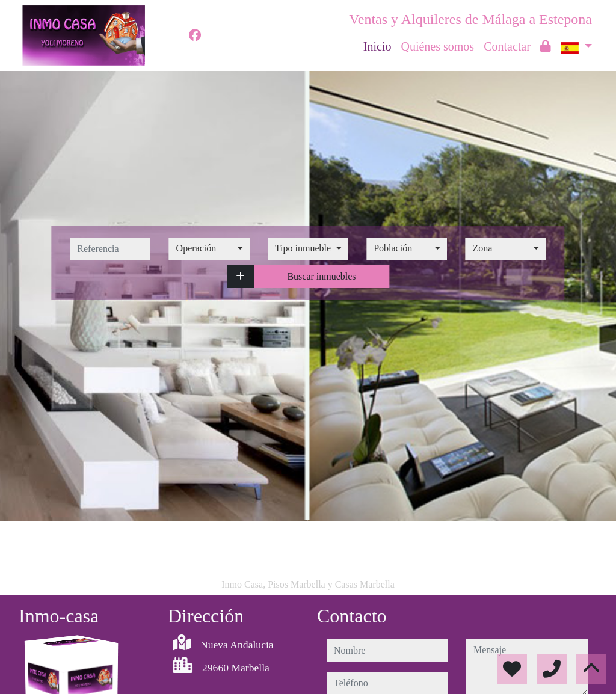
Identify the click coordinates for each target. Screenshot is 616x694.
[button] (240, 277)
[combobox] (209, 249)
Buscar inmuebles (321, 276)
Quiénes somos (437, 46)
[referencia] (110, 249)
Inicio (377, 46)
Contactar (507, 46)
